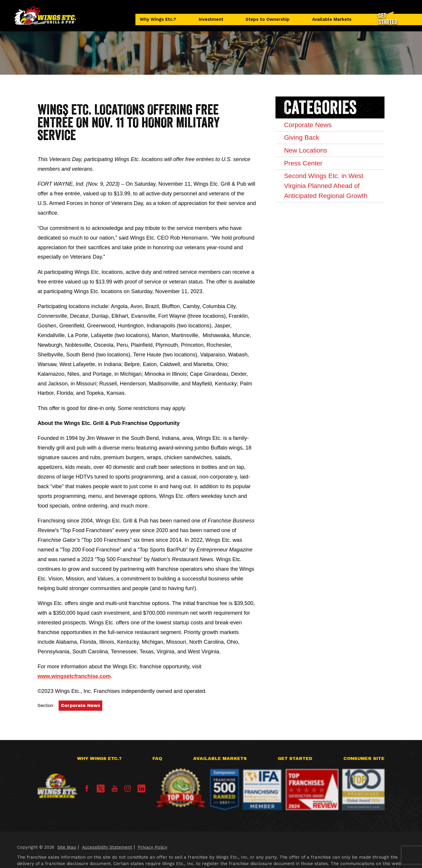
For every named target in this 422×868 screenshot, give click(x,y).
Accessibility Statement (107, 847)
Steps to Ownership (268, 19)
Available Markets (332, 19)
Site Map (67, 847)
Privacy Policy (153, 847)
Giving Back (302, 137)
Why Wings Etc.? (158, 19)
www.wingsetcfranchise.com (74, 676)
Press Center (303, 163)
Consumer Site (364, 758)
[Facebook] (87, 790)
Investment (211, 19)
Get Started (295, 758)
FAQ (157, 758)
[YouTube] (115, 790)
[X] (101, 788)
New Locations (306, 150)
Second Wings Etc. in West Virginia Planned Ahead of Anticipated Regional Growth (326, 186)
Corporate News (81, 705)
